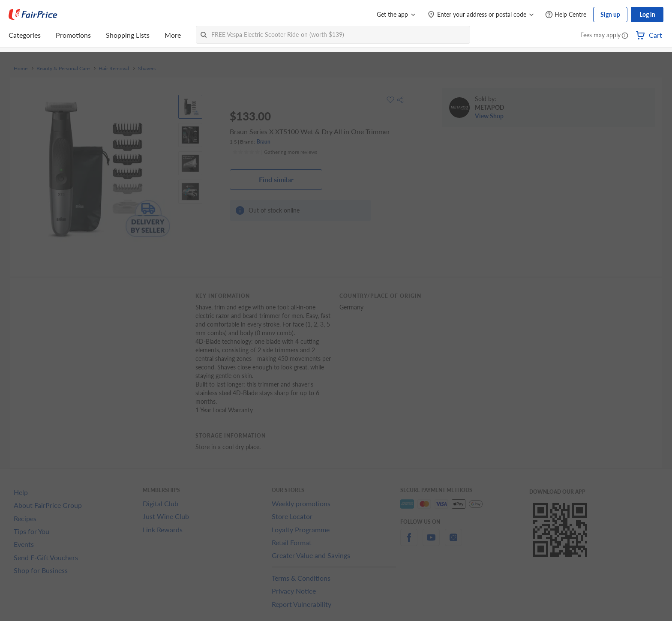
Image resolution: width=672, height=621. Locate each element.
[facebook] (409, 542)
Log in (647, 14)
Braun (264, 142)
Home (21, 69)
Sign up (610, 14)
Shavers (147, 69)
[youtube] (431, 542)
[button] (625, 36)
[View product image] (190, 107)
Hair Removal (114, 69)
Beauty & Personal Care (63, 69)
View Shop (489, 116)
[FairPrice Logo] (33, 15)
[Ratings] (275, 152)
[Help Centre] (566, 15)
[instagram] (453, 542)
